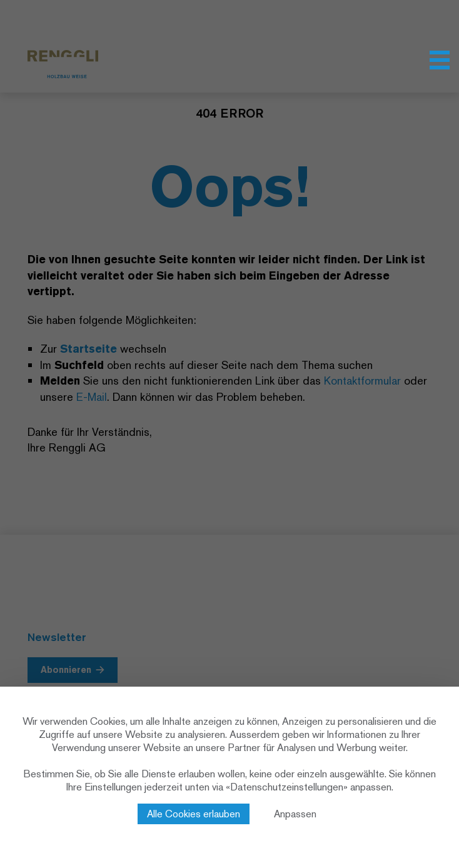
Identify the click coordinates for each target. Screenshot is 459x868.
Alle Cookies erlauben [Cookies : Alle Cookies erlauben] (194, 814)
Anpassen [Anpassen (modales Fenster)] (295, 814)
